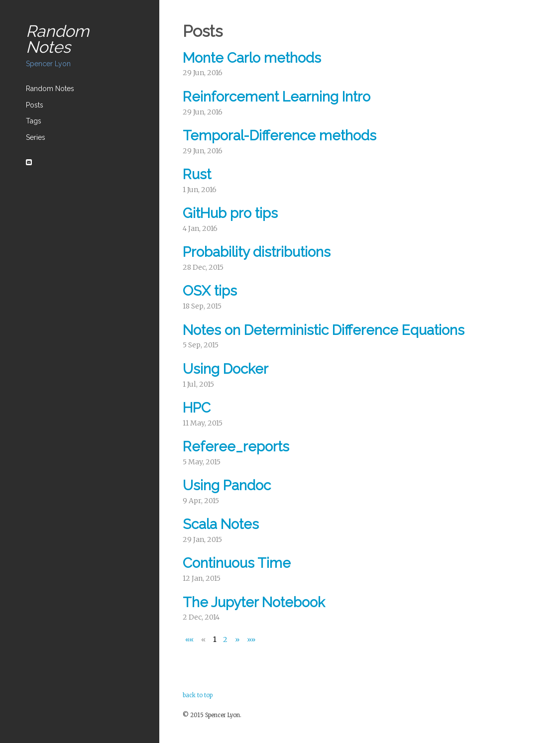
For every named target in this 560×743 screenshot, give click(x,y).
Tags (34, 121)
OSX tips (210, 291)
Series (36, 137)
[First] (191, 639)
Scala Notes (221, 524)
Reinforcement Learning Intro (277, 97)
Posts (35, 105)
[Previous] (204, 639)
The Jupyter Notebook (254, 602)
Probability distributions (257, 252)
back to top (198, 695)
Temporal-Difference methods (280, 136)
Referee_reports (236, 447)
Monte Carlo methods (252, 58)
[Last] (251, 639)
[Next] (238, 639)
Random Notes (50, 89)
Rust (197, 174)
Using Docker (225, 369)
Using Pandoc (227, 485)
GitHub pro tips (230, 213)
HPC (197, 408)
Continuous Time (237, 563)
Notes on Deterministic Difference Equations (324, 330)
